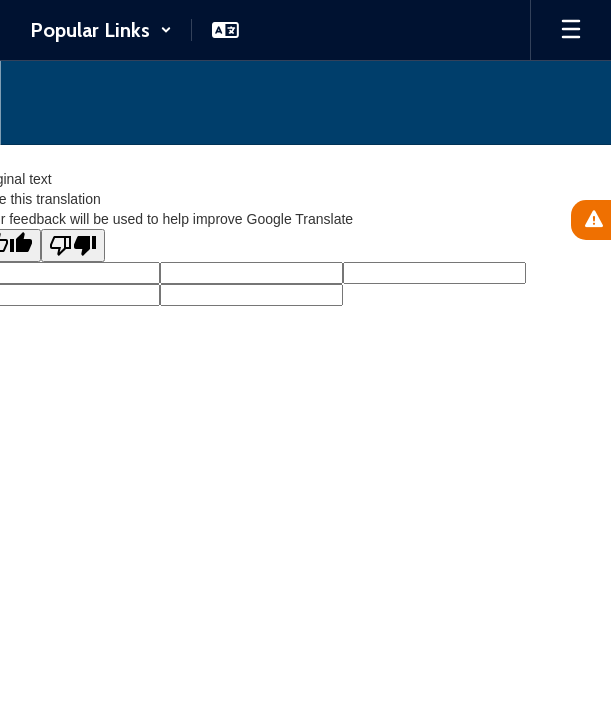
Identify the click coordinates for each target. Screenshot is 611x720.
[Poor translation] (73, 245)
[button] (101, 30)
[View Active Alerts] (591, 220)
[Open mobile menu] (571, 30)
